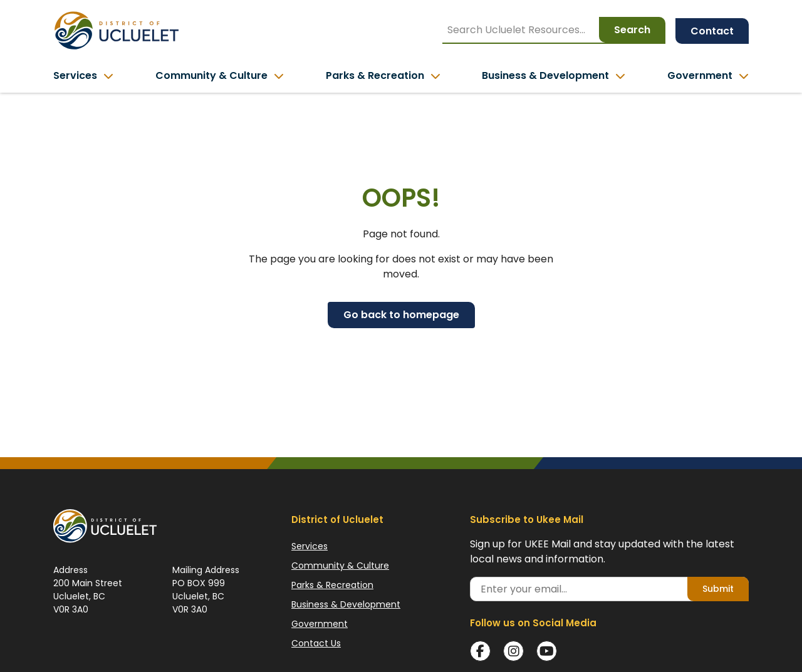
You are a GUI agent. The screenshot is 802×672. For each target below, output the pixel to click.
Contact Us (316, 643)
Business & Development (346, 604)
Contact (712, 31)
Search (632, 30)
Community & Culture (340, 566)
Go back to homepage (401, 315)
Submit (718, 589)
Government (320, 624)
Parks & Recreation (332, 585)
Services (310, 546)
